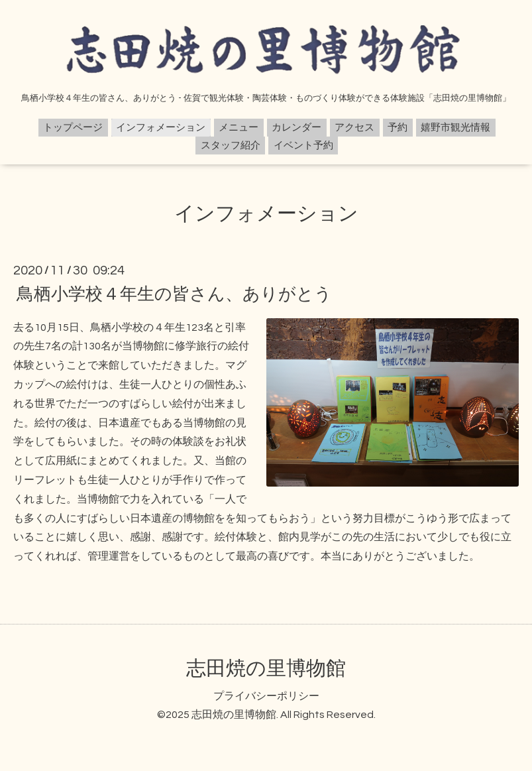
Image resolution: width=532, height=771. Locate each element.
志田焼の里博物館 (266, 669)
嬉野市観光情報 (455, 128)
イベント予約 (303, 146)
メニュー (239, 128)
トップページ (73, 128)
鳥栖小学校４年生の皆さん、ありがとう (174, 294)
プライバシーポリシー (266, 696)
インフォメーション (161, 128)
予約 (398, 128)
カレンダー (296, 128)
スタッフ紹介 (231, 146)
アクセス (354, 128)
